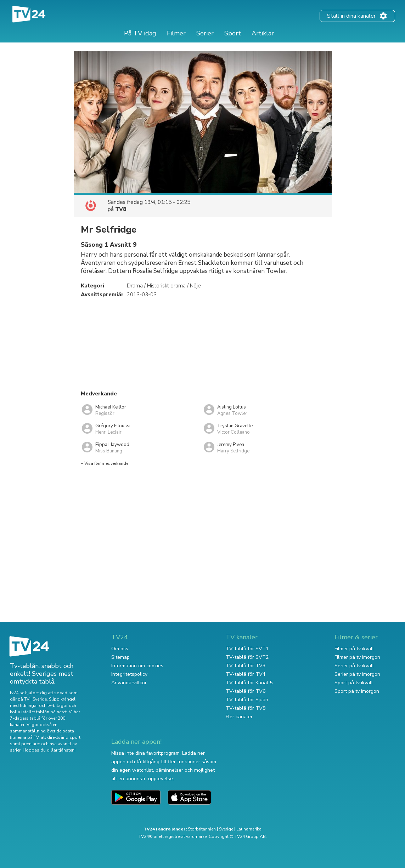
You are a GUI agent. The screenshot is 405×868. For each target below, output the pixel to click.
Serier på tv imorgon (357, 674)
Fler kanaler (239, 717)
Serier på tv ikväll (354, 666)
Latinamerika (249, 829)
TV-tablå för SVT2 (247, 657)
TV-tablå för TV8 (246, 708)
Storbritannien (202, 829)
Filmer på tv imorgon (357, 657)
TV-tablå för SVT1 (247, 649)
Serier (205, 33)
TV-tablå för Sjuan (247, 700)
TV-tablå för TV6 (246, 691)
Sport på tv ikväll (354, 683)
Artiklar (263, 33)
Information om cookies (137, 666)
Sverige (226, 829)
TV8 (121, 209)
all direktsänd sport (61, 737)
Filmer (176, 33)
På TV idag (140, 33)
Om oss (120, 649)
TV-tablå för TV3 (246, 666)
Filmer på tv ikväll (354, 649)
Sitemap (120, 657)
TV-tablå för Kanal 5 (249, 683)
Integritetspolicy (129, 674)
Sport (233, 33)
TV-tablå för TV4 (246, 674)
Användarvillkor (129, 683)
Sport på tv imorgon (357, 691)
